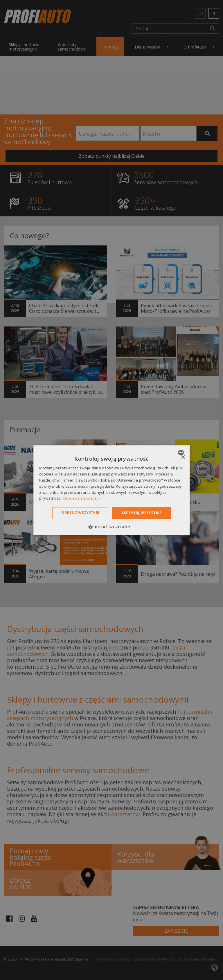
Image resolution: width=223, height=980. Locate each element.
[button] (111, 527)
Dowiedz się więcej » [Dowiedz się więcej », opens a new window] (82, 498)
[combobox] (182, 453)
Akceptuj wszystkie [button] (142, 513)
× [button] (183, 457)
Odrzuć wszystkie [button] (80, 513)
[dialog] (111, 490)
